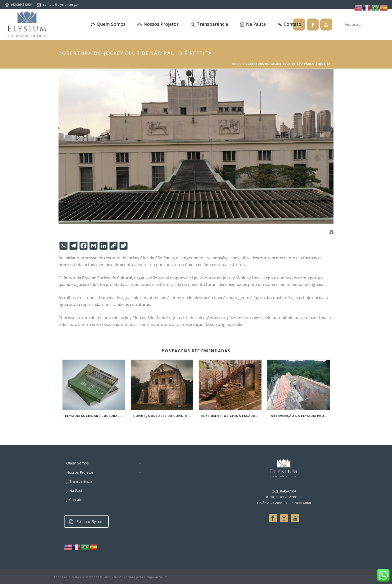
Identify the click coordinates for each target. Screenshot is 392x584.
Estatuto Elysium (86, 522)
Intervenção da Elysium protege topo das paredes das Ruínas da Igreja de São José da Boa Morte (300, 416)
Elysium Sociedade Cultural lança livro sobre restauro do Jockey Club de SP (95, 416)
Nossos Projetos (158, 24)
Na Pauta (253, 24)
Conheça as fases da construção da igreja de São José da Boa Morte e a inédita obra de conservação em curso (163, 416)
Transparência (209, 24)
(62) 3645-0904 (22, 5)
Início (237, 64)
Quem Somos (108, 24)
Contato (289, 24)
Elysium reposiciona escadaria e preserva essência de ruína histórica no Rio (231, 416)
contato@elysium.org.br (61, 5)
